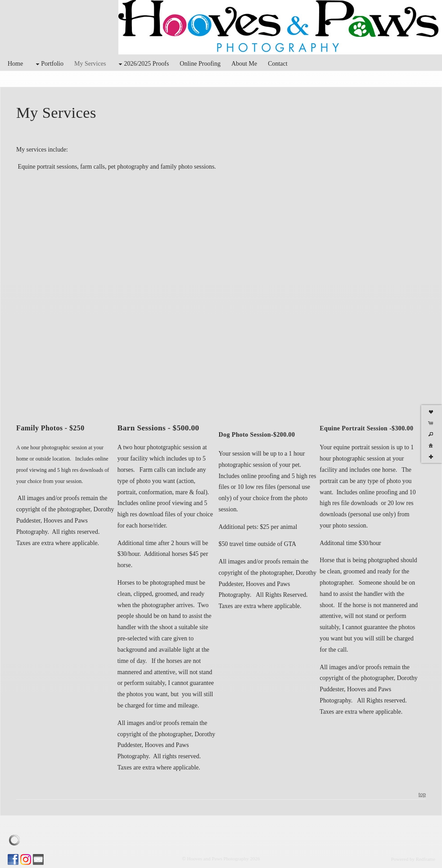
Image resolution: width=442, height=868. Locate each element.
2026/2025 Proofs (143, 64)
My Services (90, 64)
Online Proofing (200, 64)
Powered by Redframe (413, 859)
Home (15, 64)
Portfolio (49, 64)
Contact (278, 64)
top (422, 794)
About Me (244, 64)
